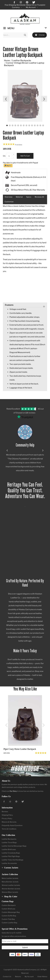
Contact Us (7, 976)
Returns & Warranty (9, 822)
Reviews (5, 812)
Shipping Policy (7, 815)
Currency (17, 7)
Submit (25, 947)
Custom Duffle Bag (9, 916)
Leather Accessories (9, 863)
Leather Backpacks (22, 60)
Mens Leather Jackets (10, 878)
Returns (18, 976)
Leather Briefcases (9, 849)
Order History (42, 976)
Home (7, 60)
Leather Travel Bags (9, 842)
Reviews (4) (39, 197)
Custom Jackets (10, 868)
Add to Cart (25, 156)
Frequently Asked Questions (12, 825)
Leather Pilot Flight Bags (11, 856)
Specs (29, 197)
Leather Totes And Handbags (12, 860)
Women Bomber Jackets (11, 889)
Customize (9, 202)
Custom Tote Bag (8, 919)
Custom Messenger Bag (11, 912)
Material (19, 197)
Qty (4, 156)
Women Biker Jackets (10, 892)
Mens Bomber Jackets (10, 882)
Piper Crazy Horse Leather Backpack (20, 749)
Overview (9, 197)
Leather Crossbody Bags (11, 853)
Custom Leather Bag (9, 923)
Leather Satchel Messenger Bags (14, 846)
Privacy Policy (7, 818)
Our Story (13, 791)
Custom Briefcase (8, 909)
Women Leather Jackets (11, 885)
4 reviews (19, 145)
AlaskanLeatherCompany (27, 970)
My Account (29, 976)
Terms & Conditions (9, 829)
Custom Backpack (9, 905)
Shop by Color (9, 897)
